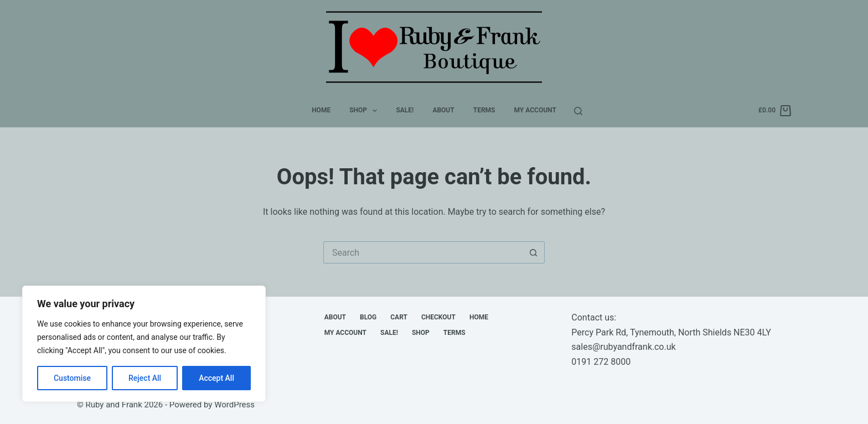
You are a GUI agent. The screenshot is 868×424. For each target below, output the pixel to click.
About (443, 110)
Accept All (216, 378)
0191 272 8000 (601, 362)
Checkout (438, 317)
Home (321, 110)
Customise (72, 378)
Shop (365, 111)
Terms (484, 110)
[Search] (578, 111)
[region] (144, 344)
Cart (399, 317)
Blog (368, 317)
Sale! (405, 110)
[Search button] (534, 252)
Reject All (145, 378)
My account (535, 110)
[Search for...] (423, 252)
